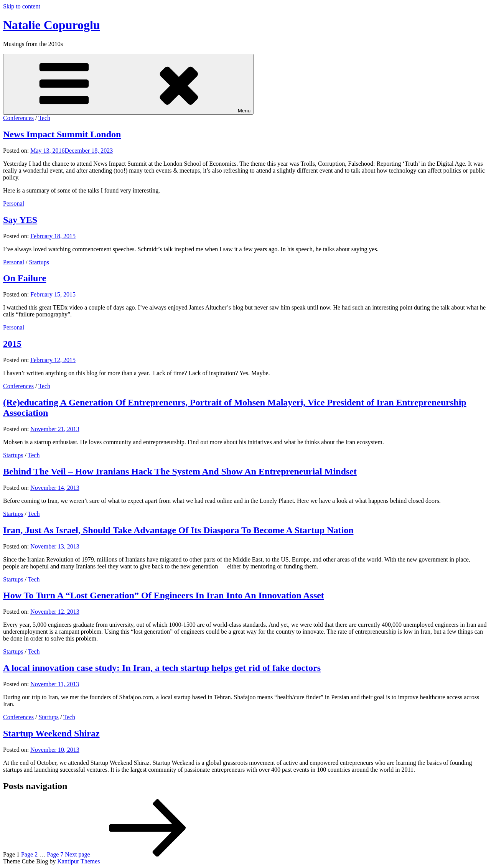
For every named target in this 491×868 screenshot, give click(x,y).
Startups (39, 262)
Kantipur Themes (78, 861)
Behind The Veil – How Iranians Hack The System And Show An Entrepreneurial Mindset (180, 471)
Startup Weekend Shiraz (51, 733)
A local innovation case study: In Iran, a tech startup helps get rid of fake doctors (162, 668)
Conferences (18, 118)
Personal (14, 203)
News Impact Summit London (62, 134)
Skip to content (22, 6)
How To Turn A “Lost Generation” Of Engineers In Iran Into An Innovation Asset (164, 595)
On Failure (25, 278)
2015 (12, 344)
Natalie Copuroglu (52, 25)
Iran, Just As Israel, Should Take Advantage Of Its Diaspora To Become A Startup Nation (178, 530)
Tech (44, 118)
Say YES (20, 220)
